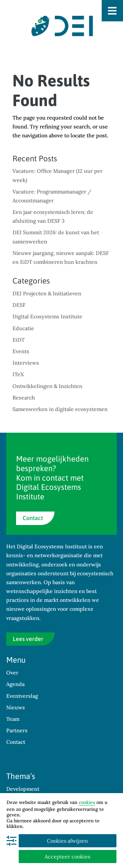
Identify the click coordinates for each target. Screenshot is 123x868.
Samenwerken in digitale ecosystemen (60, 409)
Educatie (23, 328)
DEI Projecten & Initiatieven (47, 293)
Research (24, 398)
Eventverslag (22, 696)
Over (12, 673)
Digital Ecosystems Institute (47, 316)
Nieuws (16, 707)
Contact (33, 518)
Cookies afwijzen (67, 841)
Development (23, 789)
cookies (87, 802)
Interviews (26, 363)
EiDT (19, 340)
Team (13, 719)
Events (21, 351)
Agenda (15, 684)
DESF (19, 305)
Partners (17, 730)
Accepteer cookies (67, 857)
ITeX (18, 374)
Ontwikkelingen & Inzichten (47, 386)
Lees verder (28, 639)
